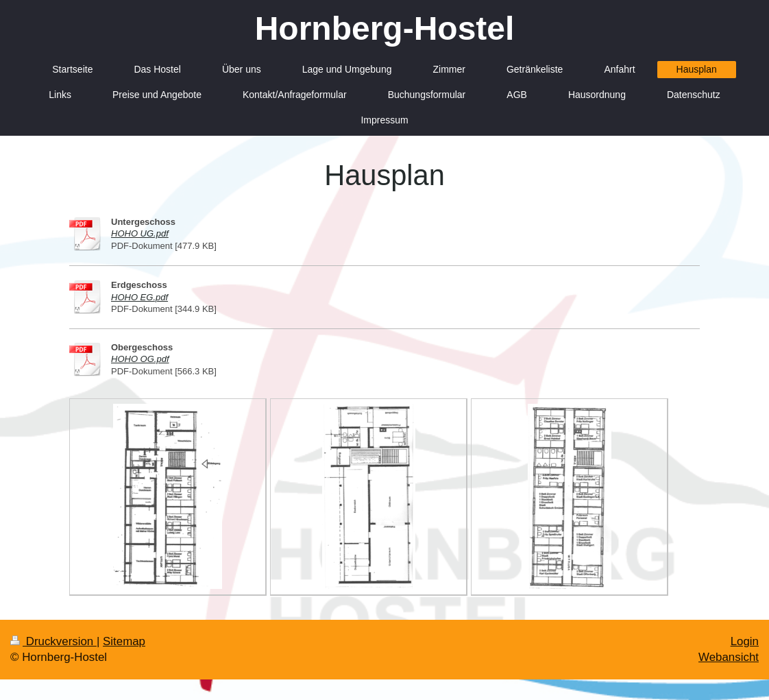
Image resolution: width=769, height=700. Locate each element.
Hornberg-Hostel (385, 28)
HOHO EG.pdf (139, 297)
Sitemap (124, 641)
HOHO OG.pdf (140, 359)
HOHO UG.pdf (140, 233)
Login (745, 641)
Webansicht (729, 657)
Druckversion (53, 641)
